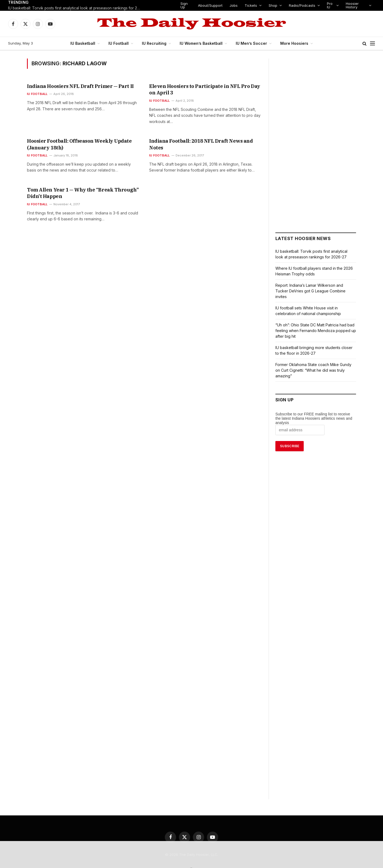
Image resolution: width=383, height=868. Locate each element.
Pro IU (327, 5)
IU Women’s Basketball (203, 43)
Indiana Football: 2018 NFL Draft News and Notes (199, 135)
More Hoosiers (292, 43)
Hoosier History (351, 5)
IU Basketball (85, 43)
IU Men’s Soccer (251, 43)
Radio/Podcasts (300, 5)
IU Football (121, 43)
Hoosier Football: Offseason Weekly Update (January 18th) (79, 138)
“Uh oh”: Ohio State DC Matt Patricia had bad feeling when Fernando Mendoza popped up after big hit (315, 325)
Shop (271, 5)
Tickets (250, 5)
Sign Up (184, 5)
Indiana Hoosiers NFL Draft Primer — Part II (72, 86)
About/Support (211, 5)
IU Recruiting (156, 43)
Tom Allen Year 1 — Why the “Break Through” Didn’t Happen (81, 186)
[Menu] (372, 44)
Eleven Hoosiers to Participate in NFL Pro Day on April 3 (205, 86)
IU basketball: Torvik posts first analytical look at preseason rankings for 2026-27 (76, 8)
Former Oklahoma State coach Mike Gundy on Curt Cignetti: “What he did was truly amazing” (313, 365)
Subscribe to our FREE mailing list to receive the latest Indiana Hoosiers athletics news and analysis (314, 413)
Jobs (234, 5)
